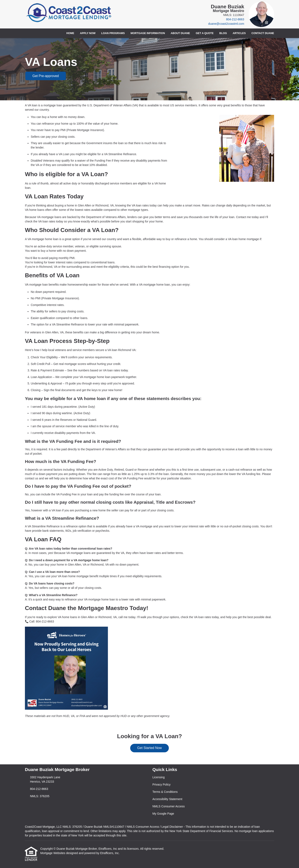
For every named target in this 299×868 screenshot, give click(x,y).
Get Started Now (149, 748)
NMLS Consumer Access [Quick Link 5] (169, 806)
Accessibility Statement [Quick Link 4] (167, 799)
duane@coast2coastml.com (226, 24)
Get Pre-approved (46, 76)
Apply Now (88, 33)
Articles (239, 33)
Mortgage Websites (53, 853)
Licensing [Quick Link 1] (159, 777)
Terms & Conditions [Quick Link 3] (165, 792)
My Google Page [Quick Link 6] (163, 814)
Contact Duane (263, 33)
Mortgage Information (148, 33)
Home (70, 33)
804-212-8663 (235, 19)
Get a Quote (205, 33)
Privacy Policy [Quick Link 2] (161, 785)
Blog (223, 33)
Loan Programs (113, 33)
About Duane (180, 33)
